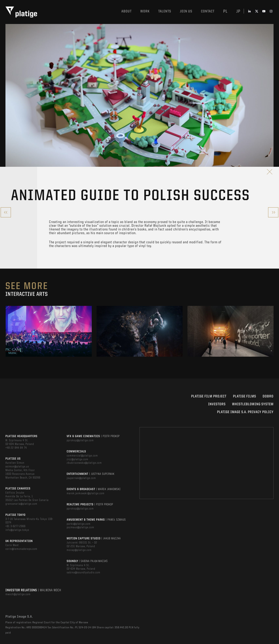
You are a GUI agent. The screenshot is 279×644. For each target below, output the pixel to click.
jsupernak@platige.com (81, 478)
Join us (186, 11)
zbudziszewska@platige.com (84, 463)
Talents (165, 11)
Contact (208, 11)
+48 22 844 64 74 (16, 448)
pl (225, 12)
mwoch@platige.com (18, 594)
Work (145, 11)
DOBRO (268, 396)
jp (238, 12)
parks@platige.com (79, 524)
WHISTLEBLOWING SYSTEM (253, 404)
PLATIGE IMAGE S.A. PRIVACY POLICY (245, 412)
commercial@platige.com (82, 456)
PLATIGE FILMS (245, 396)
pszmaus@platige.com (80, 527)
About (127, 11)
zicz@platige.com (77, 459)
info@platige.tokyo (17, 530)
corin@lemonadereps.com (21, 549)
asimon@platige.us (17, 467)
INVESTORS (217, 404)
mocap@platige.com (79, 550)
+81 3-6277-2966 (15, 526)
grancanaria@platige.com (21, 504)
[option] (49, 331)
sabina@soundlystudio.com (83, 572)
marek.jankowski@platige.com (86, 493)
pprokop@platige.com (80, 440)
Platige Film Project (209, 396)
